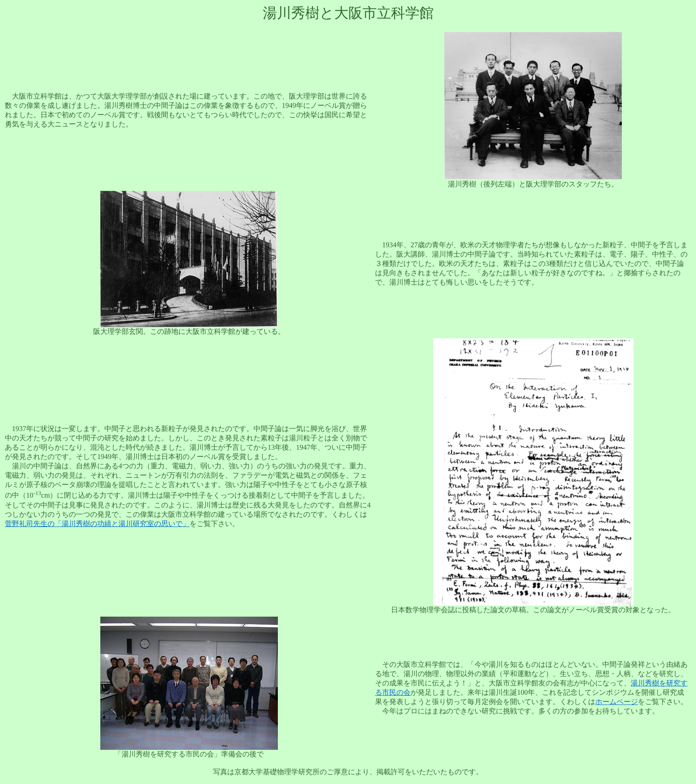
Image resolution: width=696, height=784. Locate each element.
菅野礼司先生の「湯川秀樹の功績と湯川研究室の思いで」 (97, 524)
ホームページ (617, 702)
